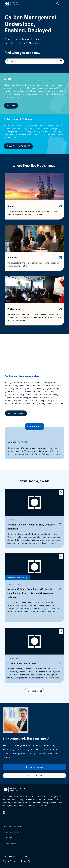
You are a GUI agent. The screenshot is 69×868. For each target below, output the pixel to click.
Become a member (16, 413)
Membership (8, 838)
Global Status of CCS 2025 (18, 146)
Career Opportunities (12, 826)
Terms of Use (27, 861)
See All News (35, 691)
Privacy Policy (9, 861)
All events (11, 106)
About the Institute (11, 832)
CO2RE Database (10, 843)
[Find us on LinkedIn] (4, 813)
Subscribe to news (35, 776)
